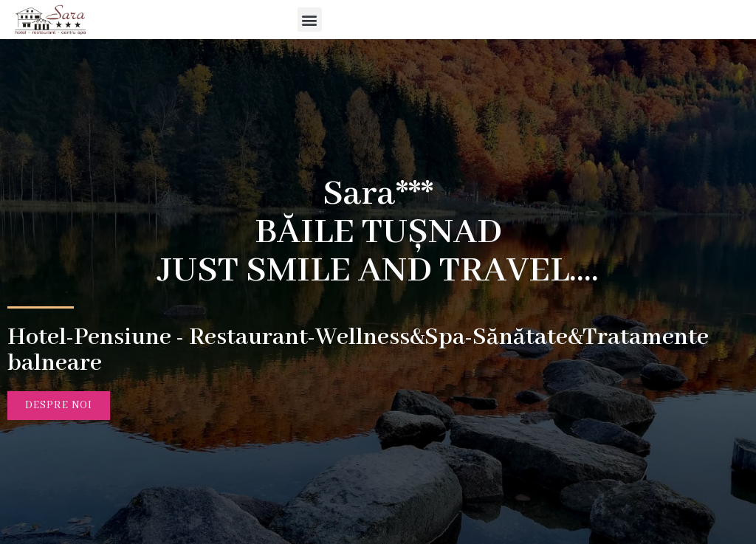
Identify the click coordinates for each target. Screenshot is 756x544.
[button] (414, 20)
